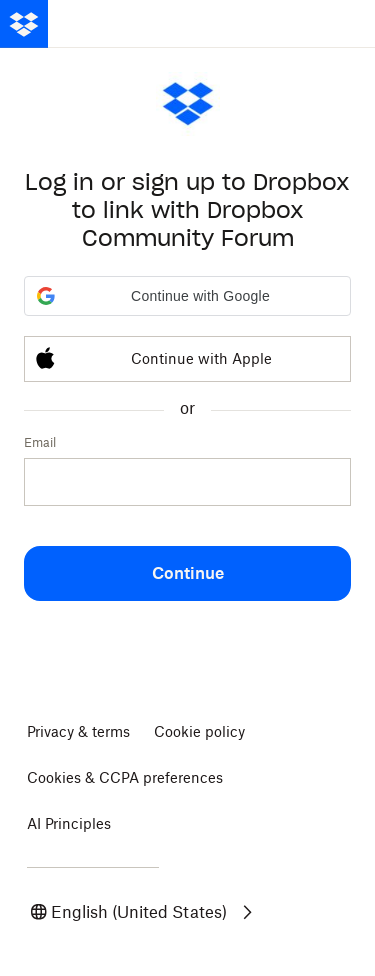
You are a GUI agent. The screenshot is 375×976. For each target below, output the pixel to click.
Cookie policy (199, 731)
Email (40, 442)
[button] (187, 296)
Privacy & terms (78, 731)
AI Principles (69, 823)
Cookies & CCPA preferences (125, 777)
